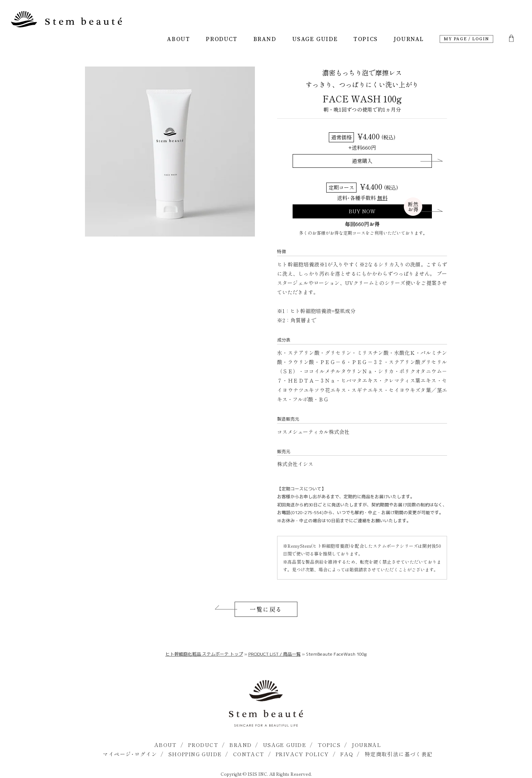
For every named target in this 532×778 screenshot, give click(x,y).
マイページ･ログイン (130, 754)
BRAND (265, 39)
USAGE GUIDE (315, 39)
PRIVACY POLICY (302, 754)
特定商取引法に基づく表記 (399, 754)
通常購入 (362, 161)
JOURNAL (409, 39)
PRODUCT (221, 39)
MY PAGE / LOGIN (466, 39)
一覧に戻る (266, 609)
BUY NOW (386, 210)
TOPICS (366, 39)
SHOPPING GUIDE (195, 754)
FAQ (347, 754)
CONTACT (249, 754)
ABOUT (178, 39)
